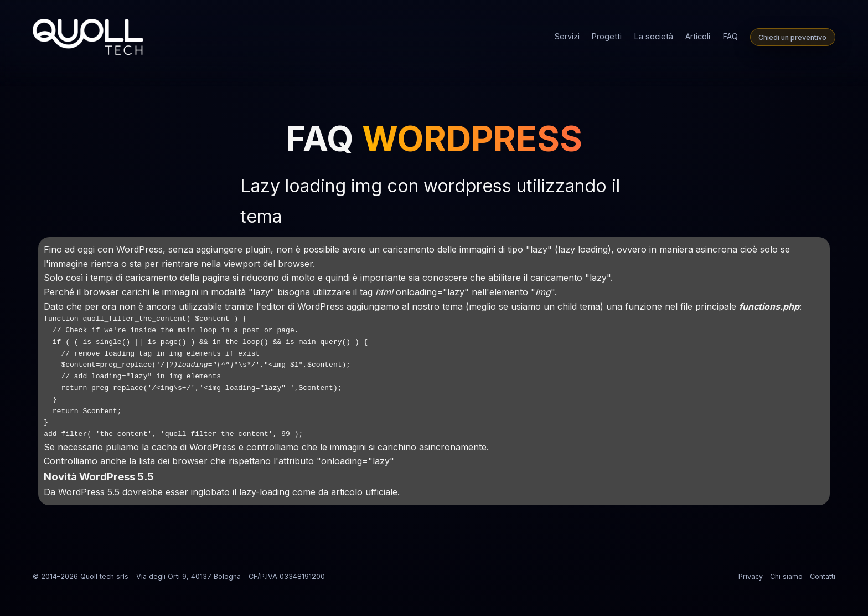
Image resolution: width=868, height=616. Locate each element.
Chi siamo (786, 576)
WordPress (139, 249)
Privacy (751, 576)
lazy (539, 249)
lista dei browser (173, 461)
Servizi (567, 36)
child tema (579, 306)
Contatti (823, 576)
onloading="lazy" (432, 292)
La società (654, 36)
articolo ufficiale (364, 492)
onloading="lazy (355, 461)
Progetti (607, 36)
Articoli (698, 36)
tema (453, 306)
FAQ (730, 36)
